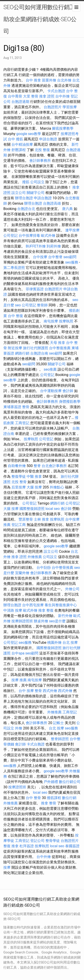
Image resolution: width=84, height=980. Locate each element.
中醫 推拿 (34, 477)
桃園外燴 (54, 643)
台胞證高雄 (52, 203)
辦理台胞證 (24, 198)
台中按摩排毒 (29, 236)
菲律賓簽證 (35, 289)
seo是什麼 (57, 621)
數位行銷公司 (70, 782)
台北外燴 (64, 80)
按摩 (7, 867)
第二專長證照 (14, 268)
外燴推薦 (35, 557)
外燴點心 (57, 487)
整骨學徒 (53, 841)
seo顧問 (70, 257)
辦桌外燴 (41, 621)
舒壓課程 (19, 150)
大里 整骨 (31, 96)
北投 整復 (42, 150)
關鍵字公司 (36, 193)
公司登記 (11, 236)
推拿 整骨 (49, 803)
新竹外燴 (65, 616)
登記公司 (37, 841)
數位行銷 (69, 798)
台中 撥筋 (15, 139)
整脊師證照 (60, 739)
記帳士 (58, 723)
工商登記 (22, 423)
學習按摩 (70, 107)
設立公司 (19, 193)
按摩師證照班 (22, 621)
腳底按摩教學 (63, 128)
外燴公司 (72, 589)
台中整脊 (55, 257)
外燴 (19, 728)
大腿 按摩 (34, 487)
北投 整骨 (19, 482)
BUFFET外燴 (36, 246)
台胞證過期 (20, 102)
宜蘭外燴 (22, 573)
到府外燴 (54, 246)
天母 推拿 (58, 343)
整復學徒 (19, 477)
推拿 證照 (47, 96)
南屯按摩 (51, 321)
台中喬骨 (15, 96)
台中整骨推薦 (62, 568)
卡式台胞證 (56, 91)
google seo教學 (29, 134)
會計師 (68, 391)
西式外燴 (50, 691)
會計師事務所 (40, 161)
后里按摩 (19, 487)
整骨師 (42, 305)
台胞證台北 (26, 209)
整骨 (26, 407)
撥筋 (26, 182)
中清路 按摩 (13, 610)
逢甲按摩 (72, 230)
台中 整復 (15, 316)
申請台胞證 (48, 139)
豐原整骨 (26, 519)
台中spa (18, 653)
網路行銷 (22, 353)
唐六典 (67, 209)
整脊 (37, 466)
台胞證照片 (53, 107)
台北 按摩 (70, 643)
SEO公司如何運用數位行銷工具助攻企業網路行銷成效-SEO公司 (42, 19)
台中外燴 (62, 96)
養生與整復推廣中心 (61, 605)
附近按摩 (15, 348)
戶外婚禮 (51, 782)
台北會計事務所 (54, 466)
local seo (53, 509)
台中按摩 (40, 257)
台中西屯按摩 (33, 605)
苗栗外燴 (49, 80)
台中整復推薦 (60, 348)
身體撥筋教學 (70, 402)
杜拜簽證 (27, 846)
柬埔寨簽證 (12, 407)
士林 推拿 (41, 519)
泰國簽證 (72, 846)
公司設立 (37, 182)
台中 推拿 (33, 80)
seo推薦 (50, 369)
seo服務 (72, 262)
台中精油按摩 (22, 144)
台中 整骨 (33, 798)
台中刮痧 (44, 568)
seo (18, 305)
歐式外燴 (48, 236)
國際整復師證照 (32, 509)
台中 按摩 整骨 (30, 691)
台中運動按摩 (51, 391)
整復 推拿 (11, 846)
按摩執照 (66, 321)
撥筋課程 (54, 798)
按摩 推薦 (19, 680)
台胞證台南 (39, 353)
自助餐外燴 (17, 466)
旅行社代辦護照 (36, 348)
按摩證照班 (17, 787)
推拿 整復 (46, 610)
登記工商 (19, 525)
